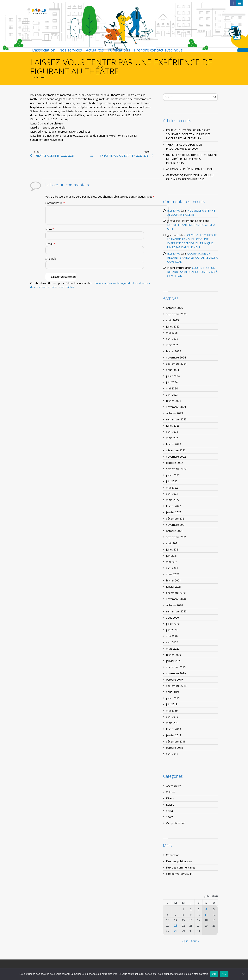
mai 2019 (172, 710)
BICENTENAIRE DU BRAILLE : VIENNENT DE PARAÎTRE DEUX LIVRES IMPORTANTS (192, 159)
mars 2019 (173, 723)
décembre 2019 (176, 667)
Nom (50, 229)
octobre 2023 (174, 413)
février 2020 (174, 655)
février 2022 (174, 506)
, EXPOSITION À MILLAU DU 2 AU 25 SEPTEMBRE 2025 (190, 177)
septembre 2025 (176, 314)
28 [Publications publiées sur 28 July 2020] (176, 931)
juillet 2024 (173, 376)
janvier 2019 (174, 735)
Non (224, 974)
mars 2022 (173, 500)
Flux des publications (179, 861)
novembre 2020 (176, 599)
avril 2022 (172, 494)
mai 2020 (172, 636)
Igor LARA (174, 210)
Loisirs (170, 805)
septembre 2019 (176, 686)
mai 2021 (172, 562)
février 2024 (174, 401)
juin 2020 (172, 630)
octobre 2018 (174, 748)
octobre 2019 (174, 679)
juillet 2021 (173, 549)
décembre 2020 (176, 593)
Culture (170, 792)
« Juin (185, 941)
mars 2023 (173, 438)
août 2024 (172, 370)
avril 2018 (172, 754)
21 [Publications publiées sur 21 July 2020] (176, 926)
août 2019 (172, 692)
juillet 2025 (173, 326)
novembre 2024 (176, 357)
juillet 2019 (173, 698)
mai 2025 (172, 333)
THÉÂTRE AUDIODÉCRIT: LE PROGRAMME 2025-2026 (184, 147)
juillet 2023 (173, 426)
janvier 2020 (174, 661)
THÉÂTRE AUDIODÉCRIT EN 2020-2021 (125, 156)
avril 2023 (172, 432)
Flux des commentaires (181, 867)
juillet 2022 (173, 475)
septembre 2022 (176, 469)
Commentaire (55, 203)
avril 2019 (172, 717)
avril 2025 (172, 339)
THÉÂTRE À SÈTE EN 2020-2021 (54, 156)
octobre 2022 (174, 463)
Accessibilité (174, 786)
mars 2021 (173, 574)
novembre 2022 (176, 457)
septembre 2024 (176, 364)
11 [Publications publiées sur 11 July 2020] (206, 915)
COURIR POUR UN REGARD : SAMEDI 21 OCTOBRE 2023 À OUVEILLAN (192, 258)
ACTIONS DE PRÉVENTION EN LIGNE (190, 169)
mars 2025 (173, 345)
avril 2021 (172, 568)
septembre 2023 (176, 419)
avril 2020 (172, 642)
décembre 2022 (176, 450)
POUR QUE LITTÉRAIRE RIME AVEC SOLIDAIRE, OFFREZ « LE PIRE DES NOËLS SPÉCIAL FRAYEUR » (188, 134)
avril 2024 (172, 395)
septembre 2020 (176, 611)
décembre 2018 (176, 741)
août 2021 (172, 543)
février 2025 (174, 351)
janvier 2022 (174, 512)
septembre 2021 (176, 537)
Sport (169, 817)
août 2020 (172, 618)
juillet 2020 (173, 624)
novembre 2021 (176, 525)
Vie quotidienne (176, 823)
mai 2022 (172, 487)
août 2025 (172, 320)
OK (214, 974)
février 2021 (174, 580)
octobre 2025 (174, 308)
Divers (170, 798)
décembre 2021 (176, 518)
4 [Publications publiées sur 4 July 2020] (206, 909)
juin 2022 (172, 481)
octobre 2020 (174, 605)
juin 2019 (172, 704)
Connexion (173, 855)
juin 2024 (172, 382)
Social (170, 811)
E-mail (50, 244)
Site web (51, 259)
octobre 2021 (174, 531)
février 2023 (174, 444)
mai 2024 (172, 388)
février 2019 (174, 729)
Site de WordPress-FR (180, 874)
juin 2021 (172, 556)
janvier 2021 (174, 587)
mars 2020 (173, 649)
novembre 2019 (176, 673)
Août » (195, 941)
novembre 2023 (176, 407)
